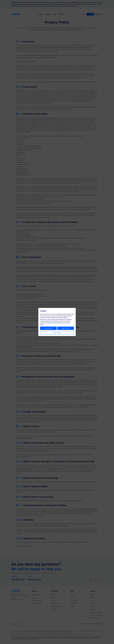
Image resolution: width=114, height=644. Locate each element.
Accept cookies (48, 328)
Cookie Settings (57, 333)
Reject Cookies (66, 328)
